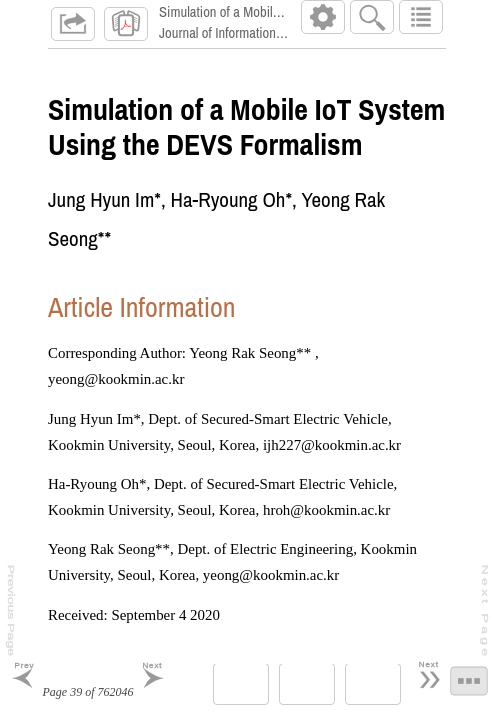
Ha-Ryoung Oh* (232, 207)
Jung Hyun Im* (104, 207)
